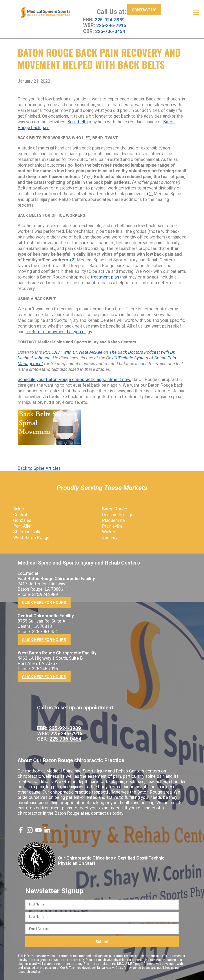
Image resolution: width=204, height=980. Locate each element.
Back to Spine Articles (39, 468)
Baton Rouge (115, 509)
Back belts (77, 122)
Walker (109, 532)
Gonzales (22, 520)
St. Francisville (27, 532)
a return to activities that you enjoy (59, 332)
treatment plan (105, 277)
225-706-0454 (111, 31)
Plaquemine (113, 520)
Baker (19, 509)
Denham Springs (118, 514)
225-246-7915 (112, 25)
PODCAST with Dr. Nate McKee (73, 352)
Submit (102, 941)
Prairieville (112, 526)
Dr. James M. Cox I (110, 967)
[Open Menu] (196, 12)
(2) (73, 260)
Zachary (110, 537)
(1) (150, 193)
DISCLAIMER (126, 964)
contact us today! (108, 813)
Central (20, 514)
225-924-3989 (111, 20)
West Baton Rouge (31, 537)
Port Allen (23, 526)
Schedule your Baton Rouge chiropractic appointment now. (74, 379)
